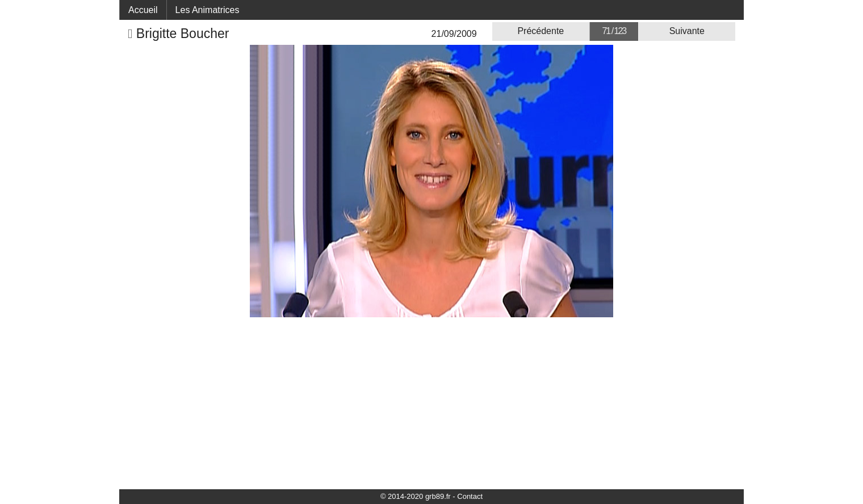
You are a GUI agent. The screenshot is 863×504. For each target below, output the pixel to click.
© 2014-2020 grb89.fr (416, 496)
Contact (470, 496)
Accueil (143, 10)
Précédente (541, 31)
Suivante (687, 31)
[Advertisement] (431, 402)
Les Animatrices (208, 10)
